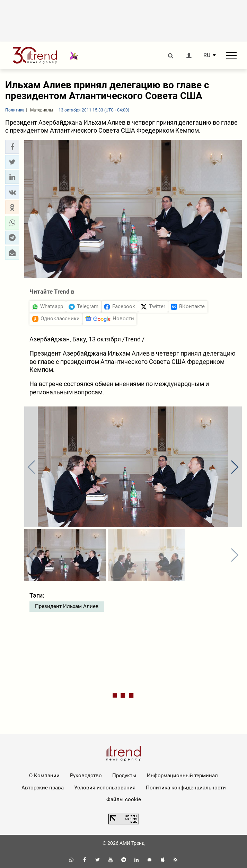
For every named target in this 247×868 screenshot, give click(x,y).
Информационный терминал (182, 776)
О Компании (44, 776)
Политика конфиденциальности (186, 788)
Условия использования (105, 788)
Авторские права (43, 788)
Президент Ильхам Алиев (67, 606)
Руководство (86, 776)
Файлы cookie (124, 799)
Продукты (124, 776)
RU (207, 55)
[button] (12, 147)
